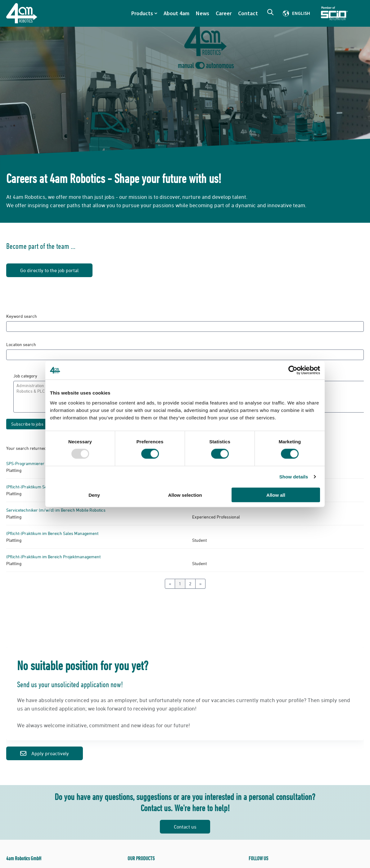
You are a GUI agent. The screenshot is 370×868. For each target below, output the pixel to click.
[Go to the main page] (22, 13)
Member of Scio (342, 13)
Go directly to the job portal (49, 270)
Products (142, 13)
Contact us (185, 827)
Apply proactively (45, 753)
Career (224, 13)
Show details (294, 477)
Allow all (276, 495)
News (203, 13)
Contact (248, 13)
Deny (94, 495)
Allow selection (185, 495)
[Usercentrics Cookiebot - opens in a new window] (293, 370)
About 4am (176, 13)
